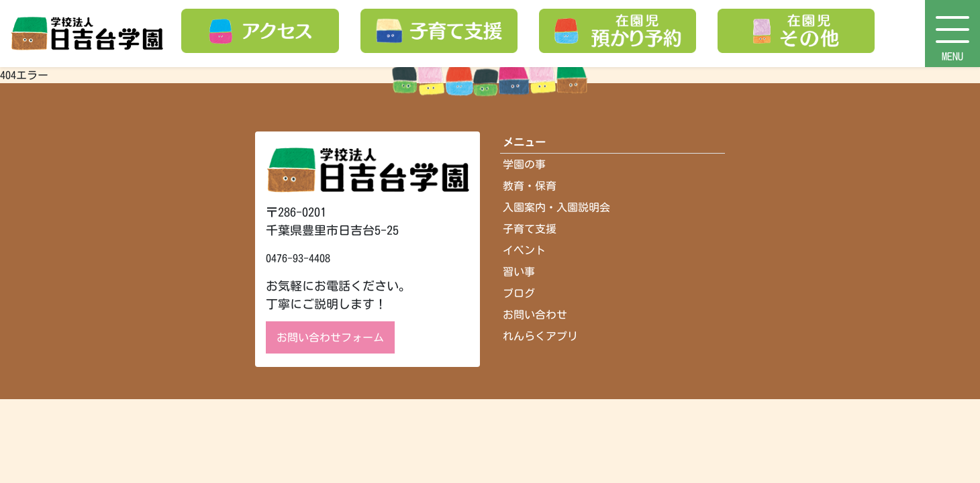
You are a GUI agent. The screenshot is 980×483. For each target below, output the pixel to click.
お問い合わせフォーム (330, 337)
